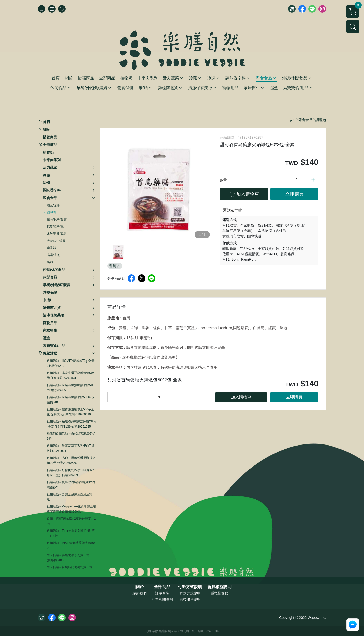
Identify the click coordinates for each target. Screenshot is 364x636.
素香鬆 (51, 248)
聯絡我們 (140, 593)
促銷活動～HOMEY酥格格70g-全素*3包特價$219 (71, 363)
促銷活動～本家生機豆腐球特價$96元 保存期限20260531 (71, 375)
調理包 (51, 213)
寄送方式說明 (190, 593)
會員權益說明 (219, 587)
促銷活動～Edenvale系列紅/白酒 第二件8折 (71, 533)
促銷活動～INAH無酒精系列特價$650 (71, 545)
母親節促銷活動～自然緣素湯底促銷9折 (71, 436)
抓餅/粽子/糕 (55, 227)
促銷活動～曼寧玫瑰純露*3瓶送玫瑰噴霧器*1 (71, 485)
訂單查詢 (162, 593)
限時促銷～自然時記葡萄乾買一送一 (71, 567)
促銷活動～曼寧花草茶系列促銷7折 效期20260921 (70, 448)
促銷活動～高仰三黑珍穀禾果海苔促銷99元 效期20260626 (71, 460)
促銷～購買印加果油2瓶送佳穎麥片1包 (71, 521)
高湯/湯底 (53, 255)
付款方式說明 (190, 587)
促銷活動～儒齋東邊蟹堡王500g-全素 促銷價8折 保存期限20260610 (70, 412)
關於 (140, 587)
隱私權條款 (219, 593)
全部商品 (162, 587)
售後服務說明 (190, 599)
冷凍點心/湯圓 (56, 241)
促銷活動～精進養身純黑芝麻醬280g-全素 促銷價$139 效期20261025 (71, 424)
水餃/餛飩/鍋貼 (57, 234)
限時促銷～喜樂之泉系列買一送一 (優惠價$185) (70, 558)
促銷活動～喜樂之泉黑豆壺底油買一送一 (71, 497)
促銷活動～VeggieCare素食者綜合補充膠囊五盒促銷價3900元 (71, 509)
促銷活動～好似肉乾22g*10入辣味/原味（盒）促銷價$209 (70, 473)
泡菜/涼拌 (53, 205)
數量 (223, 180)
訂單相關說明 (162, 599)
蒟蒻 (50, 262)
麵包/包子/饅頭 (57, 220)
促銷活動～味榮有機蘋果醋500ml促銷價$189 (71, 400)
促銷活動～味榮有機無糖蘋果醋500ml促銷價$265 (71, 388)
